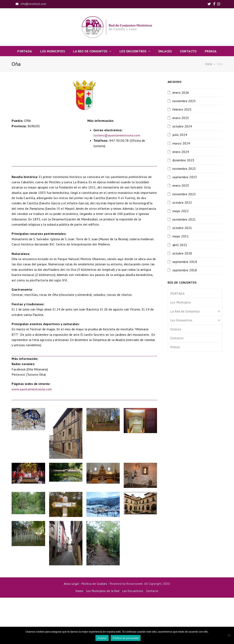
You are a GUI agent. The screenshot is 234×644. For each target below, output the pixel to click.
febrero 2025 (182, 109)
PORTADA (177, 293)
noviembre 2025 (184, 101)
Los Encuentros (181, 320)
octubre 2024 (182, 126)
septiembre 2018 (185, 270)
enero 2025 (181, 118)
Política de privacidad (126, 638)
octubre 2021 (182, 228)
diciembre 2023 (183, 160)
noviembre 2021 (184, 219)
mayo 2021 (181, 236)
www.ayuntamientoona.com (32, 435)
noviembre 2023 (184, 169)
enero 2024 (181, 152)
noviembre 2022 (184, 194)
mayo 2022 (181, 211)
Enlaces (176, 329)
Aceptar (102, 638)
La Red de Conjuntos (185, 311)
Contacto (177, 338)
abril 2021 (180, 245)
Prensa (175, 347)
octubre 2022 (182, 202)
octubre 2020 (182, 253)
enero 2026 (181, 93)
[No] (229, 635)
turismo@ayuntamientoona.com (117, 182)
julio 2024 (180, 135)
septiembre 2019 (185, 262)
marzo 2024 (181, 143)
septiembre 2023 (185, 177)
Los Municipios (181, 302)
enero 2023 (181, 185)
